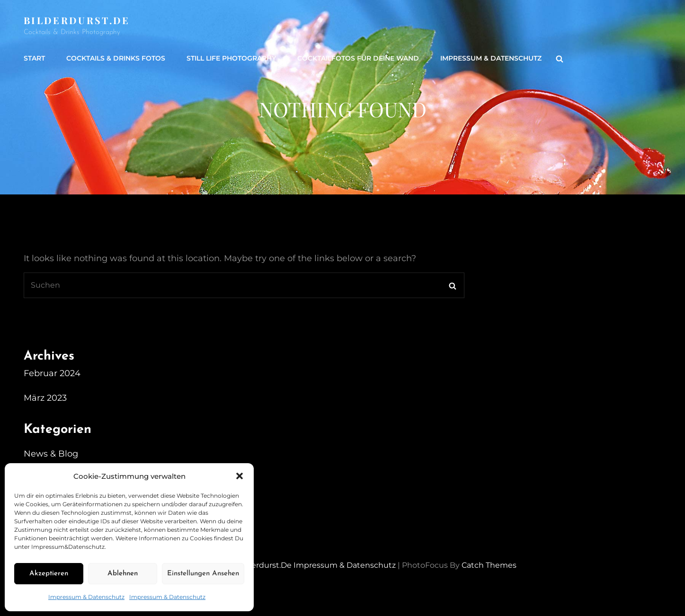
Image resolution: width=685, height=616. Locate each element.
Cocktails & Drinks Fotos (116, 58)
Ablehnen (123, 574)
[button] (240, 476)
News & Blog (51, 454)
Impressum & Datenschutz (86, 597)
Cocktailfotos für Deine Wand (358, 58)
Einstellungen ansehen (203, 574)
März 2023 (45, 398)
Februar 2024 (52, 373)
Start (34, 58)
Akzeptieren (49, 574)
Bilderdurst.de (77, 20)
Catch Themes (489, 565)
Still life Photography (231, 58)
